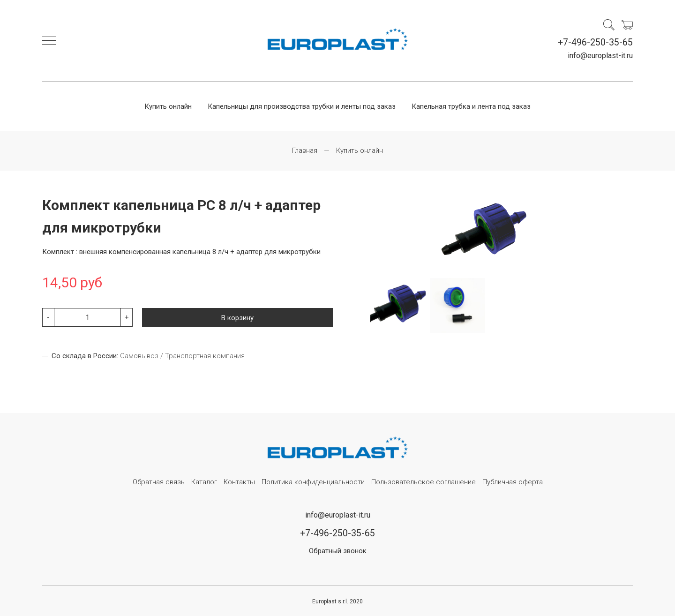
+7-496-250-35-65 (595, 42)
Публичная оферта (513, 482)
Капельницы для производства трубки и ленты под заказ (302, 106)
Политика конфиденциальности (313, 482)
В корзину (237, 318)
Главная (305, 150)
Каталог (204, 482)
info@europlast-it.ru (600, 56)
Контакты (239, 482)
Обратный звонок (338, 551)
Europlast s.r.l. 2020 (337, 601)
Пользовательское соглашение (424, 482)
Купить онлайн (168, 106)
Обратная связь (159, 482)
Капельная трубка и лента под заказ (471, 106)
